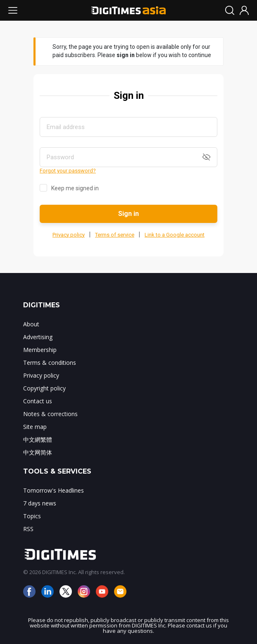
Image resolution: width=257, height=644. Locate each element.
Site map (35, 427)
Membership (40, 350)
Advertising (38, 337)
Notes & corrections (50, 414)
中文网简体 (38, 452)
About (31, 324)
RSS (28, 529)
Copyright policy (44, 388)
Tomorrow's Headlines (54, 490)
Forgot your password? (68, 171)
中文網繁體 (38, 439)
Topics (32, 516)
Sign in (128, 214)
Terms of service (115, 235)
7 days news (40, 503)
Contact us (38, 401)
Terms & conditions (50, 363)
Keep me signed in (75, 188)
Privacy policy (69, 235)
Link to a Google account (175, 235)
